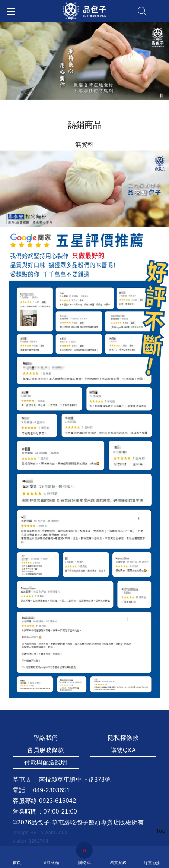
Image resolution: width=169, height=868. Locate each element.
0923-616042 (58, 801)
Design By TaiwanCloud (40, 832)
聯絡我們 (46, 738)
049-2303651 (52, 790)
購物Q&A (123, 750)
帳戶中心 (159, 11)
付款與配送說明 (46, 762)
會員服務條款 (46, 750)
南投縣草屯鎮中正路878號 (75, 779)
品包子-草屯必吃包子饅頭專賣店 (75, 822)
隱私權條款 (123, 738)
